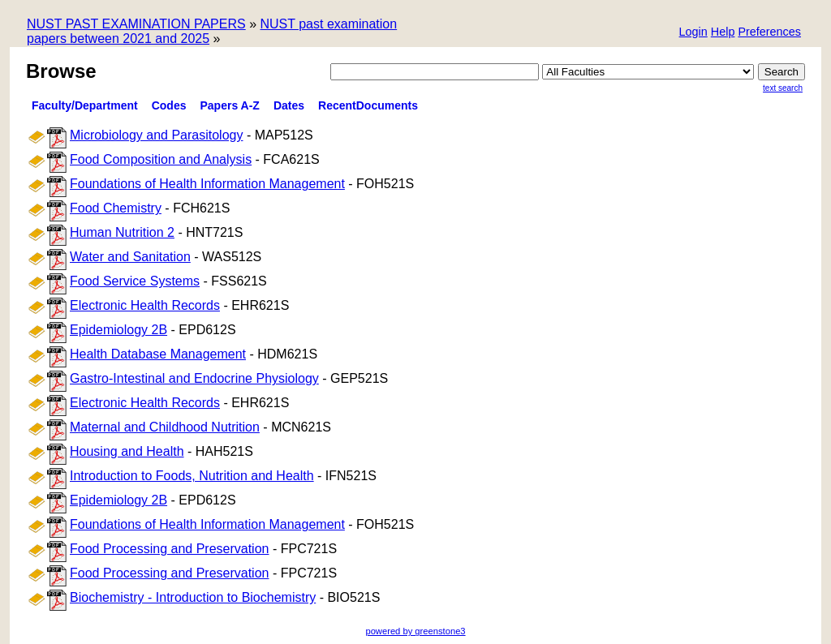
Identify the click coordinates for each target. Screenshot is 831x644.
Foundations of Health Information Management (207, 184)
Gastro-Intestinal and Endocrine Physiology (194, 378)
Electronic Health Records (145, 305)
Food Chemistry (116, 208)
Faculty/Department (85, 105)
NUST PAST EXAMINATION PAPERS (136, 24)
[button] (769, 33)
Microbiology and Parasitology (156, 135)
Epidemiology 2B (118, 330)
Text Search (783, 88)
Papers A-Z (230, 105)
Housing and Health (127, 451)
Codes (169, 105)
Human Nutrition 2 (122, 232)
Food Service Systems (135, 281)
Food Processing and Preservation (169, 549)
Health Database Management (158, 354)
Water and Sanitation (130, 257)
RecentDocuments (368, 105)
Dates (289, 105)
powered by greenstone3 (415, 631)
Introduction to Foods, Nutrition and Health (192, 476)
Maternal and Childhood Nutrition (165, 427)
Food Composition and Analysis (161, 159)
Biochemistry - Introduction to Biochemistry (193, 597)
